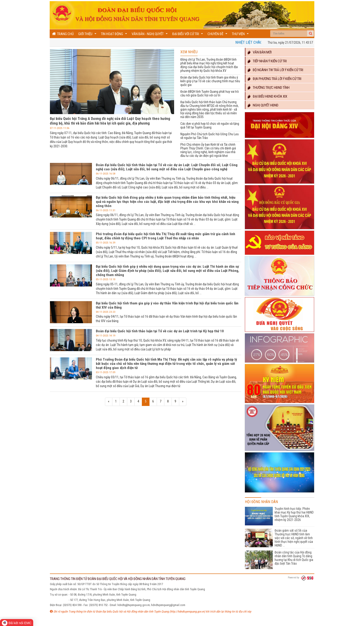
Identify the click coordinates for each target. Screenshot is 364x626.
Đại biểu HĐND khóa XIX (267, 96)
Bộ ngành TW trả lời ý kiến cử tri (275, 70)
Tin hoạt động (115, 35)
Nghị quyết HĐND (263, 105)
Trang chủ (63, 34)
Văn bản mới (260, 52)
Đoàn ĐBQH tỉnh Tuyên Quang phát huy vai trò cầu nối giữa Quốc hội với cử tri (210, 93)
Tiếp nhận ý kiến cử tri (267, 61)
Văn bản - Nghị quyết (150, 35)
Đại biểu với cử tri (188, 35)
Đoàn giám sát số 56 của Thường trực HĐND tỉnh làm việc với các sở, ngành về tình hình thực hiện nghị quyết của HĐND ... (294, 538)
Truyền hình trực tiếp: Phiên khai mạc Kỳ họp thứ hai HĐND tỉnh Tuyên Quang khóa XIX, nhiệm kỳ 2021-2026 (294, 514)
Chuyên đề (218, 35)
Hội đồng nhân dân (261, 502)
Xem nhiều (189, 52)
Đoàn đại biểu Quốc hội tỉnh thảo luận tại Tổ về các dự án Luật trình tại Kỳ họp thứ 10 (160, 331)
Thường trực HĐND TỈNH (269, 88)
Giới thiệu (88, 35)
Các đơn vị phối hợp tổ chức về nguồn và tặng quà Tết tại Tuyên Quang (210, 125)
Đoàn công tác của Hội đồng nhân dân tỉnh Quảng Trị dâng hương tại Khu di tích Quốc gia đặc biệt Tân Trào (294, 558)
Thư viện (241, 35)
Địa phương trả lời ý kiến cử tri (275, 79)
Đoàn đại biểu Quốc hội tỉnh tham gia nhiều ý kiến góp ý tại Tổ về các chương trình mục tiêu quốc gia (210, 81)
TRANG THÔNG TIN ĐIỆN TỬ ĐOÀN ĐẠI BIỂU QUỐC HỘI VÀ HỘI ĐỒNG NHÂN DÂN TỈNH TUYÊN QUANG (118, 579)
